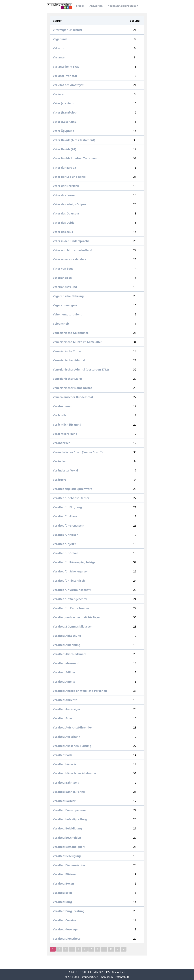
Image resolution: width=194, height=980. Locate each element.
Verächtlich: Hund (65, 434)
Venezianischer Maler (68, 379)
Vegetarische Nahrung (69, 296)
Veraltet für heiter (66, 535)
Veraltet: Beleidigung (68, 828)
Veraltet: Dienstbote (67, 939)
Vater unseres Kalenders (70, 259)
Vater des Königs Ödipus (70, 204)
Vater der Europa (65, 168)
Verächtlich (61, 415)
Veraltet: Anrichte (65, 700)
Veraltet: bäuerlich (66, 764)
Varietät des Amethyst (69, 85)
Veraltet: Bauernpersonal (70, 810)
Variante (59, 57)
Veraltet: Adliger (64, 672)
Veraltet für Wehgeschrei (70, 599)
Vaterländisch (63, 278)
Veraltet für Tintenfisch (69, 581)
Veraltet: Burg (63, 902)
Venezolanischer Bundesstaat (73, 397)
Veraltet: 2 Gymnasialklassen (73, 626)
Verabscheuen (63, 406)
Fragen (80, 6)
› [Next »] (118, 949)
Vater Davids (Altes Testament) (74, 140)
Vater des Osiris (64, 223)
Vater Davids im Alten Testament (76, 158)
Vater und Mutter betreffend (73, 250)
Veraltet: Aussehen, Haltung (72, 746)
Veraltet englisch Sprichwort (73, 489)
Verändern (60, 461)
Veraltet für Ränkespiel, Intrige (74, 562)
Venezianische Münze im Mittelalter (78, 342)
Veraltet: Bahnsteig (66, 783)
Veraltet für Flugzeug (68, 507)
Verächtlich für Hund (67, 425)
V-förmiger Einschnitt (68, 30)
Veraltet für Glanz (65, 516)
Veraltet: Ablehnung (67, 645)
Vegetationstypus (65, 305)
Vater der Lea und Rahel (70, 177)
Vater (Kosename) (65, 122)
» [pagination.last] (124, 949)
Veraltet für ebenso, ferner (72, 498)
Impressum (106, 977)
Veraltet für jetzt (65, 544)
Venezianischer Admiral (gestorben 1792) (81, 369)
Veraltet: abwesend (66, 663)
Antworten (96, 6)
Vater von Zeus (63, 268)
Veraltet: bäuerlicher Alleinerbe (75, 773)
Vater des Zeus (63, 232)
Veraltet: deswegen (66, 929)
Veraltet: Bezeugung (67, 856)
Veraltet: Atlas (63, 718)
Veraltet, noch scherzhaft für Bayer (77, 617)
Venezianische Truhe (67, 351)
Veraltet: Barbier (65, 801)
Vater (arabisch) (64, 103)
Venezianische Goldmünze (71, 333)
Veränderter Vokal (66, 470)
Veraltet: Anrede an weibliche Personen (80, 691)
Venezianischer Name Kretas (73, 388)
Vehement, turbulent (68, 314)
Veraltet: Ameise (65, 682)
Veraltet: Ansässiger (67, 709)
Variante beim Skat (66, 67)
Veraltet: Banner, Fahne (69, 792)
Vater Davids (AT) (65, 149)
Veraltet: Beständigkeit (69, 847)
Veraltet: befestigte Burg (70, 819)
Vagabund (60, 39)
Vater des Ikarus (64, 195)
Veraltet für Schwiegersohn (72, 571)
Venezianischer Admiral (69, 360)
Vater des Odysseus (67, 213)
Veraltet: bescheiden (67, 838)
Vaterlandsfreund (65, 287)
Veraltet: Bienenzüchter (69, 865)
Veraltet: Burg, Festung (69, 911)
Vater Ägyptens (64, 131)
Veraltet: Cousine (65, 920)
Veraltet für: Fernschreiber (71, 608)
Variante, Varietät (65, 76)
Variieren (59, 94)
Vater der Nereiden (66, 186)
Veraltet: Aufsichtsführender (73, 727)
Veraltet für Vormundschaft (72, 590)
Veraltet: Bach (63, 755)
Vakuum (59, 48)
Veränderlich (62, 443)
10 (111, 949)
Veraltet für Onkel (66, 553)
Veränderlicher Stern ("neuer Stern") (78, 452)
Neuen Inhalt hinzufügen (123, 6)
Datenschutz (122, 977)
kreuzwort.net (89, 977)
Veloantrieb (61, 324)
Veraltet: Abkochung (67, 636)
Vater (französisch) (66, 112)
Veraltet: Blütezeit (66, 874)
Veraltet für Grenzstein (69, 525)
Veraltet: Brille (63, 893)
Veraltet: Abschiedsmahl (70, 654)
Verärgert (60, 480)
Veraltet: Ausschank (67, 737)
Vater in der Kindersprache (72, 241)
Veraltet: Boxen (64, 883)
